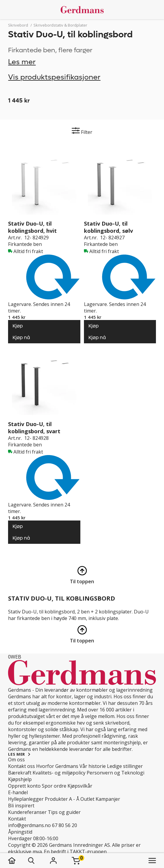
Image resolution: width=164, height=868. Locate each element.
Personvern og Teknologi (115, 773)
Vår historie (93, 766)
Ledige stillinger (125, 766)
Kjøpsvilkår (80, 786)
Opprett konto (24, 786)
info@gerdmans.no (29, 825)
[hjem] (18, 861)
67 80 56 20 (65, 825)
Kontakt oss (22, 766)
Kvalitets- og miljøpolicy (59, 773)
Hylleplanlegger (26, 799)
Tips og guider (64, 812)
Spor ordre (54, 786)
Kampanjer (108, 799)
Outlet (87, 799)
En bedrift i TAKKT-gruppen (75, 852)
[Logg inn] (53, 861)
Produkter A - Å (62, 799)
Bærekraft (20, 773)
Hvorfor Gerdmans (57, 766)
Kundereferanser (27, 812)
